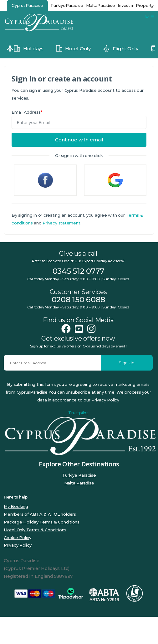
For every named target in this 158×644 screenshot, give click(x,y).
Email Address (27, 112)
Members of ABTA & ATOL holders (40, 514)
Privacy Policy (18, 545)
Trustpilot (78, 413)
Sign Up (127, 363)
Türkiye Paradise (79, 475)
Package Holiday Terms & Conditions (42, 522)
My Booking (16, 506)
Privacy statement (61, 223)
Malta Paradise (79, 483)
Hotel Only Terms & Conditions (35, 530)
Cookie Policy (18, 538)
